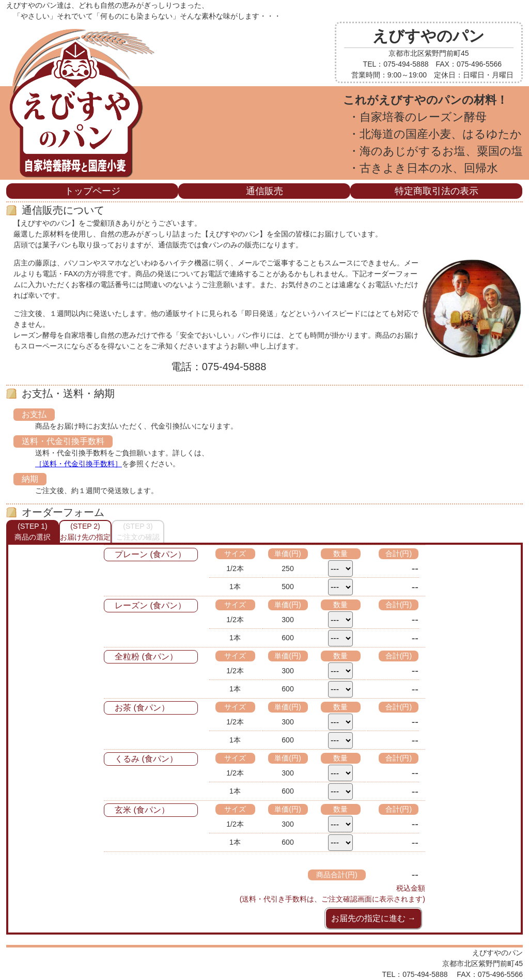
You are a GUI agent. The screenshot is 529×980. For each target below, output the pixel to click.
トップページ (92, 191)
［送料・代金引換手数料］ (79, 464)
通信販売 (264, 191)
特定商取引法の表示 (437, 191)
